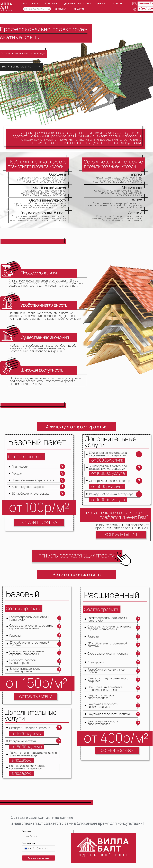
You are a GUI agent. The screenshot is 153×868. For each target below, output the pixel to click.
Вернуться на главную (16, 67)
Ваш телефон (29, 843)
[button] (39, 522)
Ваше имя (27, 831)
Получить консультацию (38, 858)
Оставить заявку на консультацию (24, 53)
